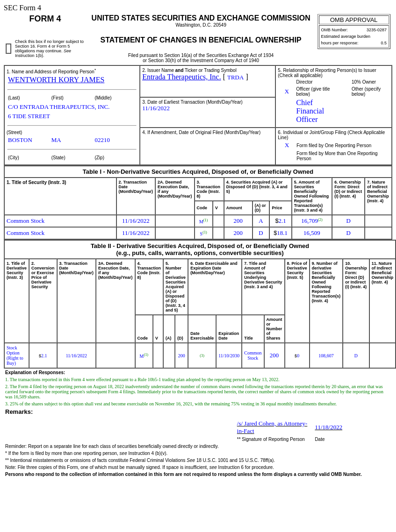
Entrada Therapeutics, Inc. (182, 77)
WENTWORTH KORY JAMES (56, 80)
